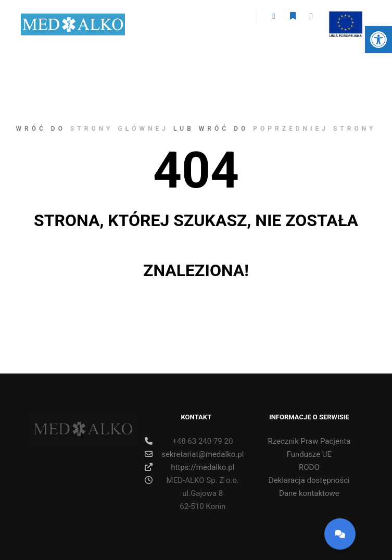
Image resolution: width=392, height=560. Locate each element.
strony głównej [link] (119, 129)
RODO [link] (309, 467)
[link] (378, 40)
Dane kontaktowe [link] (309, 493)
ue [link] (345, 17)
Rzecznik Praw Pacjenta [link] (309, 441)
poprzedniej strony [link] (314, 129)
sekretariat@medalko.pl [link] (194, 454)
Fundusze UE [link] (309, 454)
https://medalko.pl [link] (189, 467)
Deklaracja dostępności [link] (309, 480)
